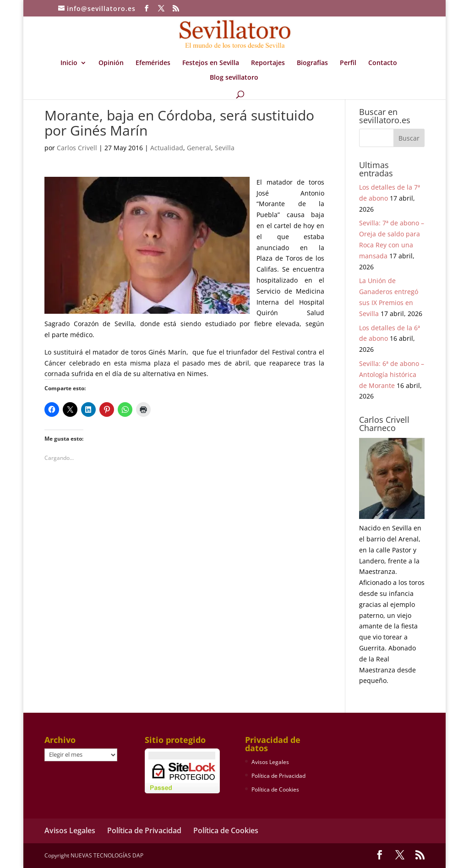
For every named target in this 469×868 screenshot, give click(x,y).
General (199, 148)
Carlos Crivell (77, 148)
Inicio (69, 63)
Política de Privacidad (278, 776)
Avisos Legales (270, 762)
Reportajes (268, 63)
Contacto (383, 63)
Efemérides (153, 63)
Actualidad (167, 148)
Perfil (348, 63)
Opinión (111, 63)
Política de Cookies (275, 789)
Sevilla (225, 148)
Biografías (312, 63)
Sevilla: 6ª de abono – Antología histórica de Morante (392, 374)
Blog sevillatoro (234, 78)
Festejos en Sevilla (211, 63)
